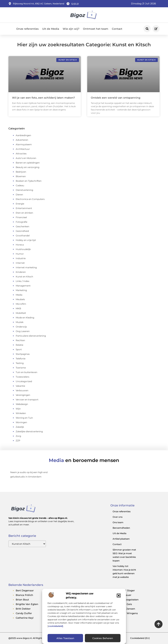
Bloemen (21, 176)
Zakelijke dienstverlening (29, 431)
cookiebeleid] (56, 626)
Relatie (19, 345)
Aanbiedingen (23, 135)
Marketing (21, 290)
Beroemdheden (121, 528)
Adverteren (22, 140)
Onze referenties (27, 29)
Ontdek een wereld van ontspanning (116, 98)
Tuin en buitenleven (27, 372)
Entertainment (24, 208)
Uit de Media (51, 29)
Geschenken (22, 226)
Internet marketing (26, 267)
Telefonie (21, 359)
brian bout (22, 600)
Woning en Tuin (24, 418)
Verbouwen (22, 390)
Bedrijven (21, 172)
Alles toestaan (65, 638)
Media (19, 295)
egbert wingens (128, 613)
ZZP (18, 441)
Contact (117, 29)
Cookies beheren (103, 638)
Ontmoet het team (96, 29)
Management (23, 286)
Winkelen (21, 413)
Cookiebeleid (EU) (140, 638)
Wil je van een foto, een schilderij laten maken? (44, 98)
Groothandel (23, 236)
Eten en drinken (24, 213)
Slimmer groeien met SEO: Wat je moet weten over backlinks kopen (124, 555)
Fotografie (21, 222)
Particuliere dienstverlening (31, 336)
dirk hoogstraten (128, 600)
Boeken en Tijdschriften (29, 181)
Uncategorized (24, 381)
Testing (20, 363)
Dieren (19, 195)
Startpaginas (23, 354)
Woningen (21, 422)
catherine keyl (25, 618)
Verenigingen (23, 395)
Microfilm (21, 304)
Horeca (20, 245)
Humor (20, 254)
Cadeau (20, 185)
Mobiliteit (21, 313)
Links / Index (22, 281)
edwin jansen (126, 609)
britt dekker (23, 609)
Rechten (20, 340)
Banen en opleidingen (28, 163)
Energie (20, 204)
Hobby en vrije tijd (26, 240)
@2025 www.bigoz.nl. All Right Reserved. (31, 638)
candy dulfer (24, 613)
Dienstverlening (24, 190)
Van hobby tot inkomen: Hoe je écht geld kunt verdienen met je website (124, 572)
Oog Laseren (23, 331)
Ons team (118, 522)
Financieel (21, 217)
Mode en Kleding (25, 318)
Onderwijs (21, 327)
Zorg (18, 436)
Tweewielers (22, 377)
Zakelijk (20, 427)
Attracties (21, 154)
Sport (19, 349)
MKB (18, 308)
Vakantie (20, 386)
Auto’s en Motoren (26, 158)
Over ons (118, 517)
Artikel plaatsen (121, 539)
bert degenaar (25, 590)
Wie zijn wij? (71, 29)
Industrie (21, 258)
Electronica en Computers (30, 199)
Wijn (18, 409)
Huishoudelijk (23, 249)
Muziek (20, 322)
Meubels (20, 299)
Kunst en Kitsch (24, 277)
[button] (119, 596)
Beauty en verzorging (28, 167)
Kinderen (21, 272)
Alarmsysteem (24, 144)
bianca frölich (24, 595)
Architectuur (23, 149)
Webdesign (22, 404)
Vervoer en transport (27, 400)
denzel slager (126, 590)
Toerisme (21, 368)
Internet (20, 263)
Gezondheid (22, 231)
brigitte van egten (27, 604)
